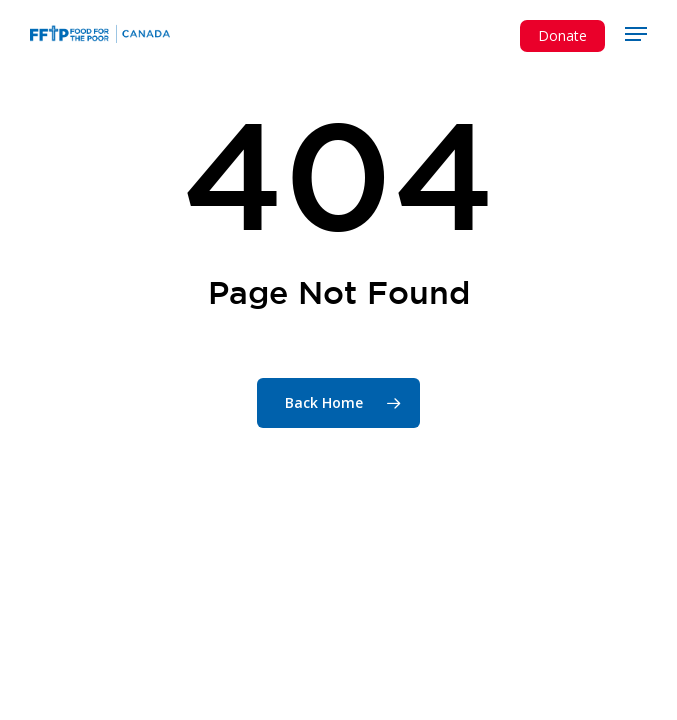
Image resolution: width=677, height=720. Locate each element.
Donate (562, 35)
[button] (636, 34)
